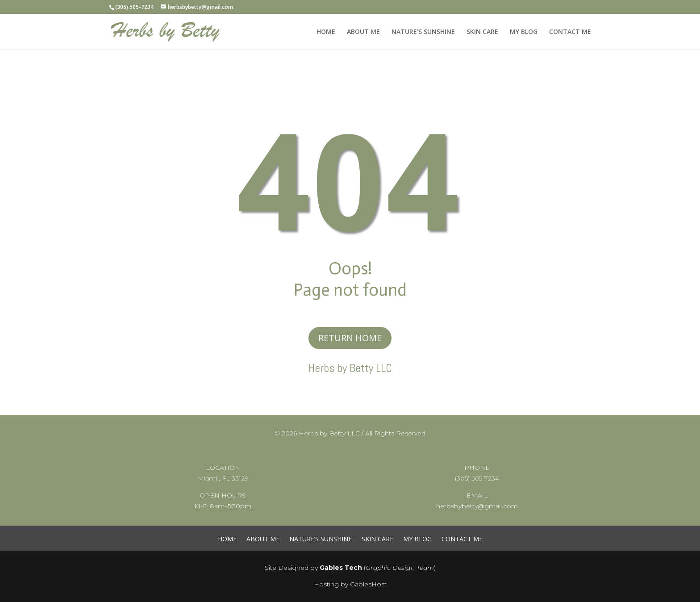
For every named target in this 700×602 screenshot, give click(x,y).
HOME (326, 32)
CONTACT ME (570, 32)
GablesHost (368, 584)
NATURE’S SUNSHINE (423, 32)
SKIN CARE (482, 32)
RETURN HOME (350, 338)
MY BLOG (524, 32)
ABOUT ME (363, 32)
